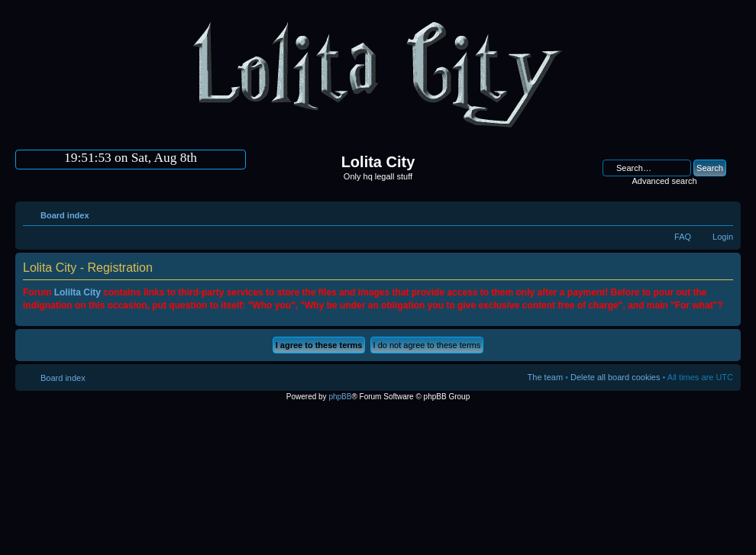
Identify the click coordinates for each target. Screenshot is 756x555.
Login (723, 237)
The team (545, 377)
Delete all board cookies (615, 377)
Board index (65, 215)
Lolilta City (78, 292)
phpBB (340, 397)
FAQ (683, 237)
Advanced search (665, 181)
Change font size (722, 212)
